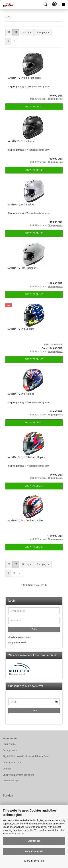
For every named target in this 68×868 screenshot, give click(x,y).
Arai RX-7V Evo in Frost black (24, 78)
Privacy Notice (16, 833)
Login (34, 629)
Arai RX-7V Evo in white (21, 205)
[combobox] (27, 33)
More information (34, 861)
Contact (7, 769)
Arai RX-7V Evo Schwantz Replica (27, 457)
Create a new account (19, 637)
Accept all (34, 841)
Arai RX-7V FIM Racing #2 (23, 268)
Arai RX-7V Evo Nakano (21, 394)
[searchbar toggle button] (45, 5)
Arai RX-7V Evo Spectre (21, 329)
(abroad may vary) (41, 87)
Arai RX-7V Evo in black (21, 141)
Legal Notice (9, 744)
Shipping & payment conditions (18, 775)
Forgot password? (17, 643)
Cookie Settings (11, 780)
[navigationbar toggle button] (63, 5)
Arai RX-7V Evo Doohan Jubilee (26, 520)
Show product (34, 107)
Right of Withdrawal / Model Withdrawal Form (26, 756)
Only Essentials (34, 851)
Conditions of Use (12, 762)
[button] (9, 33)
